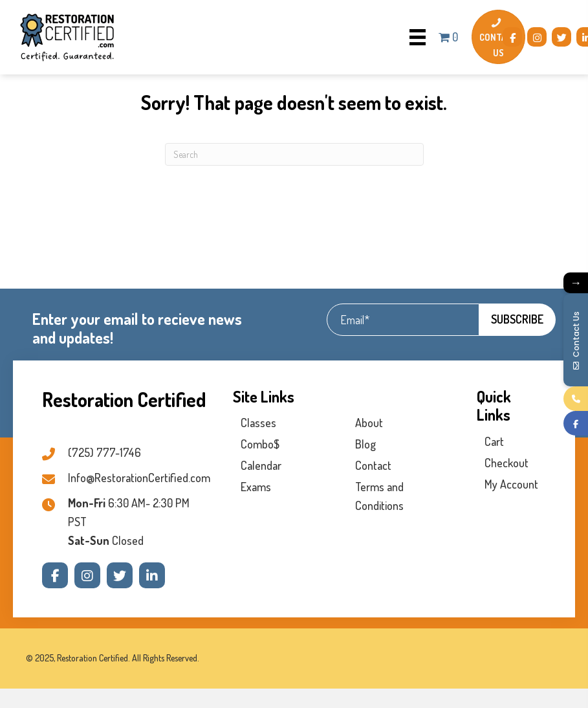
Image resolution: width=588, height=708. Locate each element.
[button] (512, 37)
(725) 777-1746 (104, 452)
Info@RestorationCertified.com (139, 478)
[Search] (294, 154)
